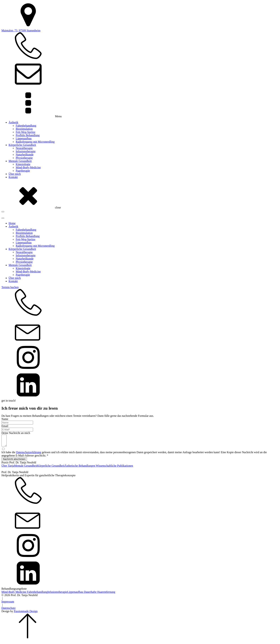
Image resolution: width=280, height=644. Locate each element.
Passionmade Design (26, 613)
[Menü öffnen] (3, 212)
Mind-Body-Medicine (28, 167)
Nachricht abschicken (14, 461)
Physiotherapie (24, 158)
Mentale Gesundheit (20, 161)
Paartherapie (23, 171)
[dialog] (140, 306)
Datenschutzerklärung (29, 454)
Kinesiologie (23, 164)
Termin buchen (10, 287)
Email (5, 426)
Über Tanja (8, 468)
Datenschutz (8, 610)
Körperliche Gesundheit (22, 145)
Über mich (15, 174)
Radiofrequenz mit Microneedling (35, 142)
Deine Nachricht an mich (16, 433)
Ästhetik (13, 122)
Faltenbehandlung (26, 126)
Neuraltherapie (24, 148)
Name (5, 419)
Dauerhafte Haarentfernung (100, 594)
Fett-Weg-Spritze (26, 132)
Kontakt (13, 177)
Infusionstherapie (26, 151)
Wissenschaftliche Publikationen (114, 468)
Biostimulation (24, 129)
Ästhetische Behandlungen (80, 468)
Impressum (8, 604)
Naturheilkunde (25, 155)
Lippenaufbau (24, 138)
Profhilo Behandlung (28, 135)
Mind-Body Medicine (14, 594)
